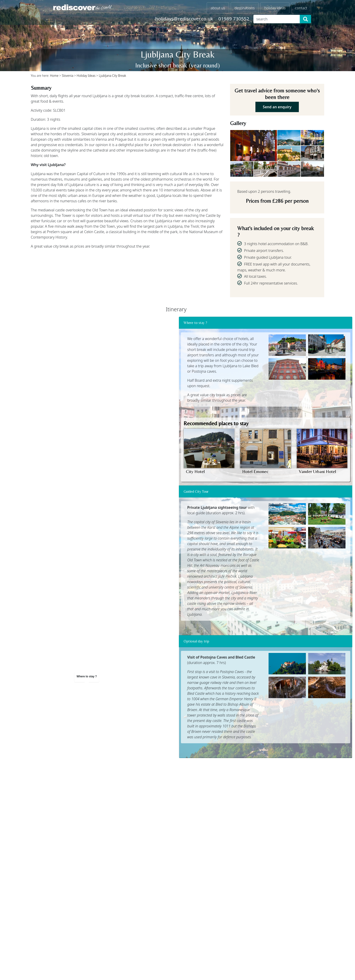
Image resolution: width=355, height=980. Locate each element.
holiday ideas (275, 8)
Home (54, 76)
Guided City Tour (196, 491)
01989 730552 (234, 19)
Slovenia (68, 76)
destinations (245, 8)
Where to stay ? (195, 323)
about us (218, 8)
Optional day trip (196, 641)
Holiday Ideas (86, 76)
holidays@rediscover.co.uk (184, 19)
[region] (87, 378)
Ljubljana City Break (112, 76)
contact (301, 8)
